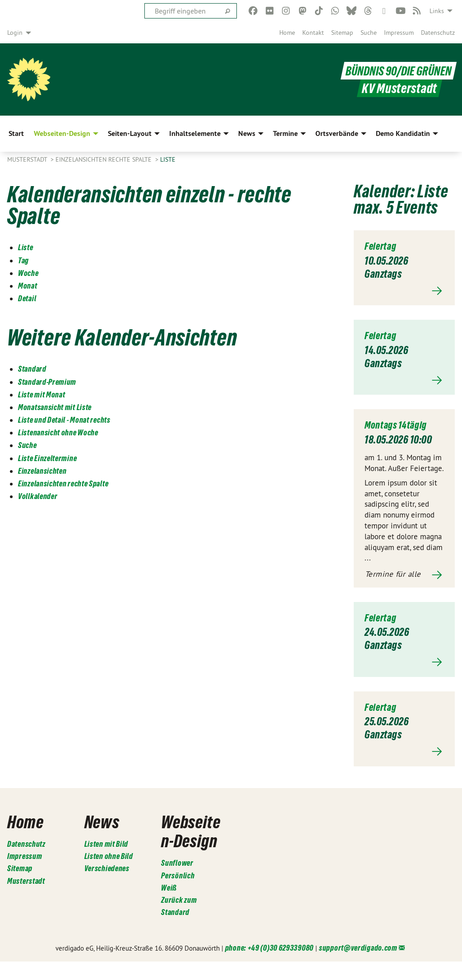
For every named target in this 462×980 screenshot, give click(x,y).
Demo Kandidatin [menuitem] (403, 133)
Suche (369, 33)
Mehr (404, 291)
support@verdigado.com (358, 967)
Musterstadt (28, 159)
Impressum (399, 33)
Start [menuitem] (16, 133)
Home (287, 33)
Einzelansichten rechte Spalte (104, 159)
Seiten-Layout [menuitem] (130, 133)
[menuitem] (287, 33)
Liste (168, 159)
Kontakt (313, 33)
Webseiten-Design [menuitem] (62, 133)
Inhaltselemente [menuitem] (195, 133)
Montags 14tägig (398, 425)
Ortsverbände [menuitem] (337, 133)
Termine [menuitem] (285, 133)
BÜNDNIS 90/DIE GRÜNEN (396, 71)
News (104, 821)
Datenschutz (438, 33)
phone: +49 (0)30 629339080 (269, 967)
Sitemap (342, 33)
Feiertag (382, 246)
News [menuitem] (247, 133)
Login (15, 33)
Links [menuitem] (437, 11)
